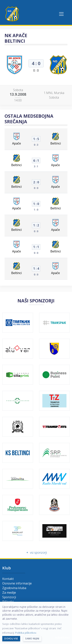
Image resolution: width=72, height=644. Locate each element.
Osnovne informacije (17, 583)
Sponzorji (9, 597)
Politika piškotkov (26, 633)
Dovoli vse (11, 639)
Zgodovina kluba (14, 588)
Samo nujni (32, 639)
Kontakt (8, 579)
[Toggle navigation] (61, 14)
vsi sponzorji (36, 553)
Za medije (9, 593)
